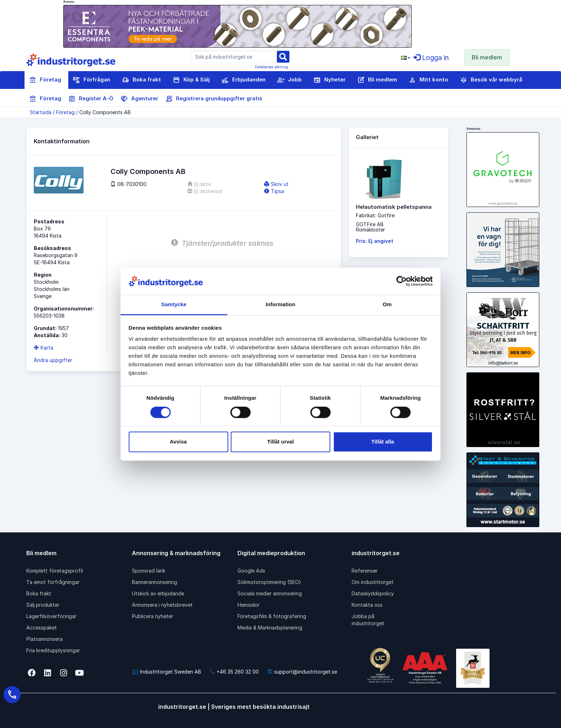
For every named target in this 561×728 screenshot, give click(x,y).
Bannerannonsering (154, 582)
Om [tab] (387, 305)
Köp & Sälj (191, 80)
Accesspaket (42, 628)
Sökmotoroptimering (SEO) (269, 582)
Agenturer (139, 99)
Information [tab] (280, 305)
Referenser (365, 571)
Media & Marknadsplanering (270, 628)
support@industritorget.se (302, 672)
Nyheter (330, 80)
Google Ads (251, 571)
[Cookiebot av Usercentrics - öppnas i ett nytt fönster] (402, 281)
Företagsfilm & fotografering (272, 616)
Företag (45, 80)
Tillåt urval (281, 442)
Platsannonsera (44, 639)
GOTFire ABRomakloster (370, 227)
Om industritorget (373, 582)
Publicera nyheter (153, 616)
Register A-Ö (91, 99)
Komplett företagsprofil (55, 571)
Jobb (290, 80)
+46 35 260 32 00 (234, 672)
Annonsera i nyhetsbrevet (162, 605)
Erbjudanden (244, 80)
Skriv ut (276, 184)
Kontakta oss (367, 605)
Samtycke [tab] (174, 305)
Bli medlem (487, 57)
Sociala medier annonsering (270, 593)
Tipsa (274, 191)
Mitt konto (429, 80)
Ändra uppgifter (53, 360)
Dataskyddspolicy (373, 593)
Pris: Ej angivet (375, 241)
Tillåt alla (383, 442)
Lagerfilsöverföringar (51, 616)
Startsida (41, 112)
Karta (44, 348)
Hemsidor (249, 605)
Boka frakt (141, 80)
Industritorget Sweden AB (167, 672)
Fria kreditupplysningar (53, 650)
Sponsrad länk (149, 571)
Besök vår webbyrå (491, 80)
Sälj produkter (43, 605)
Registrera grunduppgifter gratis (214, 99)
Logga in (431, 58)
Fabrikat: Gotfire (375, 215)
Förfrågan (92, 80)
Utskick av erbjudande (158, 593)
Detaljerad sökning (271, 67)
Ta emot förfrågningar (53, 582)
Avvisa (178, 442)
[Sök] (283, 56)
